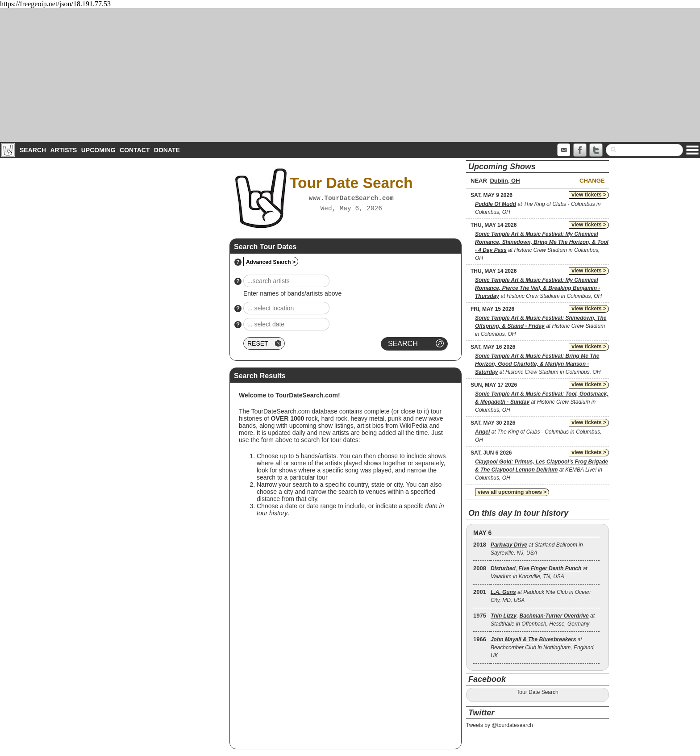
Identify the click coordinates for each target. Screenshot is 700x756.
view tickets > (589, 195)
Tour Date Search (537, 692)
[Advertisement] (350, 75)
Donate (167, 150)
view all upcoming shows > (512, 492)
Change (592, 181)
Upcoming (98, 150)
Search (33, 150)
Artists (63, 150)
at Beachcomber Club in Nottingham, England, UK (543, 647)
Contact (135, 150)
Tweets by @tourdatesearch (500, 725)
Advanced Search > (271, 262)
